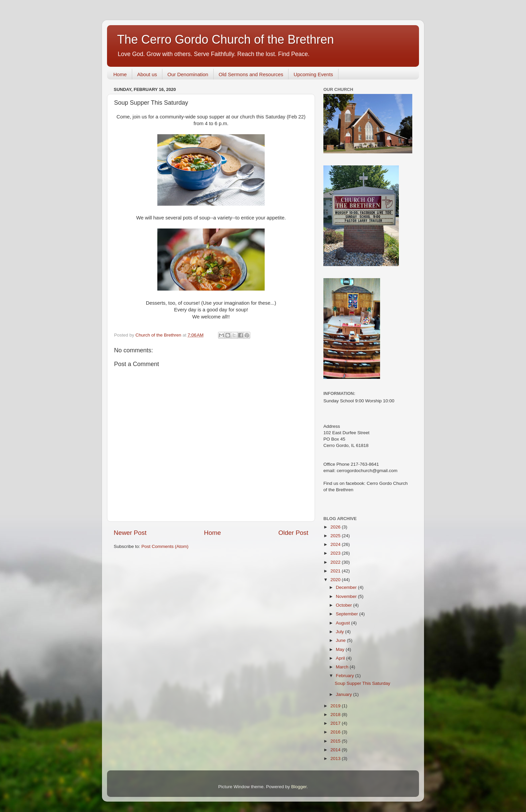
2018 (336, 715)
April (341, 658)
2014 (336, 750)
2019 (336, 706)
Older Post (293, 533)
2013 (336, 758)
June (341, 640)
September (348, 614)
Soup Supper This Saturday (363, 683)
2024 (336, 544)
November (347, 596)
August (344, 623)
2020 (336, 580)
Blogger (299, 787)
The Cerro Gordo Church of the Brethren (225, 39)
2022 (336, 562)
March (343, 667)
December (347, 587)
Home (120, 74)
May (341, 649)
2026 (336, 527)
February (346, 676)
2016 (336, 732)
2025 (336, 536)
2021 (336, 571)
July (340, 632)
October (345, 605)
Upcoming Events (313, 74)
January (345, 694)
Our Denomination (188, 74)
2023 (336, 553)
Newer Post (130, 533)
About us (147, 74)
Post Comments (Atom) (165, 546)
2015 (336, 741)
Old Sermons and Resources (251, 74)
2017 (336, 723)
